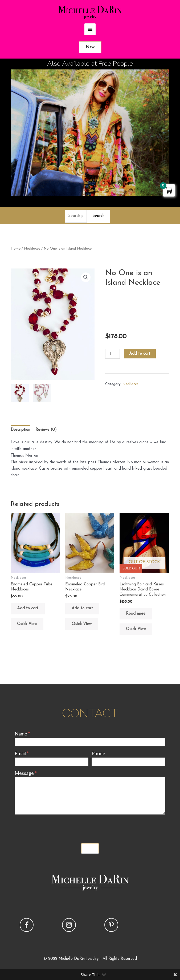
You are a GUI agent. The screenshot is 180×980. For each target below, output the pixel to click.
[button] (86, 277)
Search (98, 216)
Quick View (27, 624)
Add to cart (140, 354)
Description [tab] (20, 430)
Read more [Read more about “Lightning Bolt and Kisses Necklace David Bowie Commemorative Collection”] (136, 614)
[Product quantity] (112, 354)
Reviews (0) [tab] (46, 430)
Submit (90, 848)
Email (22, 753)
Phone (98, 753)
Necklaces (32, 249)
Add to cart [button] (28, 608)
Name (22, 734)
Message (26, 773)
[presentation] (55, 828)
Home (16, 249)
